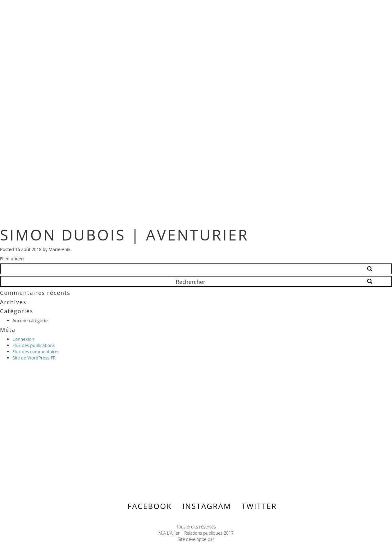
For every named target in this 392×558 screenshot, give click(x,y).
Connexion (23, 339)
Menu (355, 10)
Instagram (207, 506)
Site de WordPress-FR (34, 358)
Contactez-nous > (61, 434)
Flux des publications (34, 345)
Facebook (150, 506)
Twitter (259, 506)
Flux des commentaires (36, 352)
